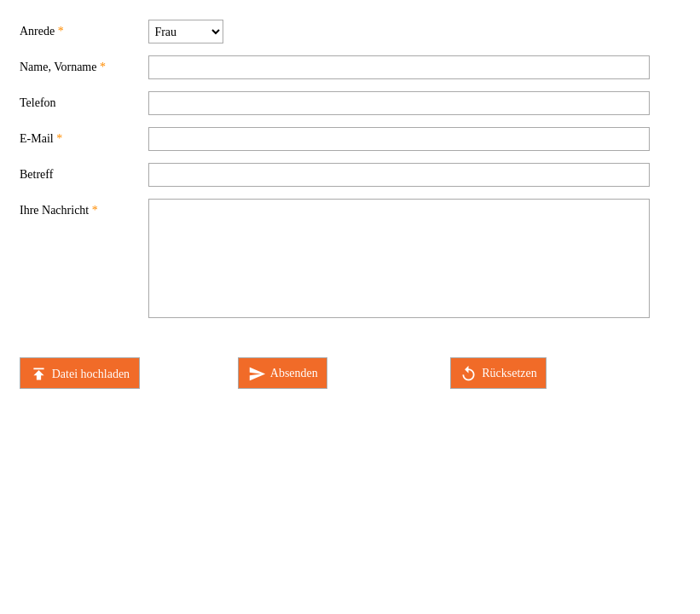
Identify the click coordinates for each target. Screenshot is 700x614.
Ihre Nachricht (54, 210)
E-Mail (37, 139)
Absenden (283, 374)
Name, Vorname (58, 67)
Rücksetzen (498, 374)
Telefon (38, 103)
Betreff (36, 174)
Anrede (37, 31)
